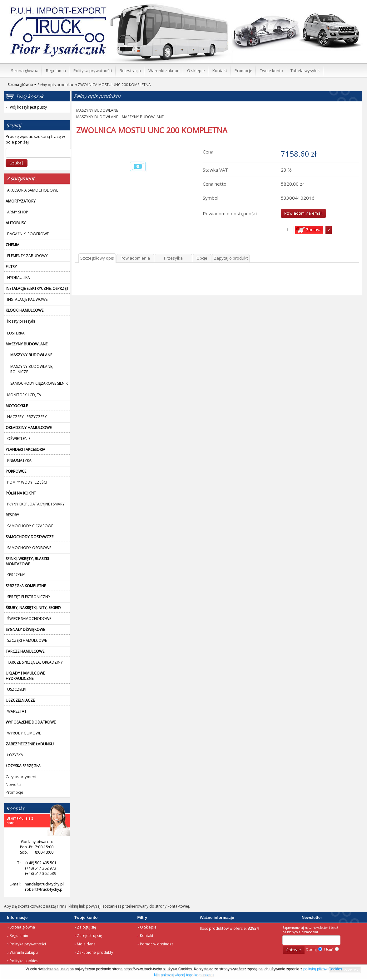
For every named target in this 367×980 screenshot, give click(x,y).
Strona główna (22, 927)
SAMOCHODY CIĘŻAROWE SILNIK (39, 383)
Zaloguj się (87, 927)
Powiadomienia (135, 258)
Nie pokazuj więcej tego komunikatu (184, 975)
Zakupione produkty (95, 952)
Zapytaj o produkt (231, 258)
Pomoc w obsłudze (157, 944)
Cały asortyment (21, 777)
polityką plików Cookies (323, 969)
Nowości (13, 784)
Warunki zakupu (24, 952)
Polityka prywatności (28, 944)
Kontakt (147, 936)
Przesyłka (173, 258)
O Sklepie (148, 927)
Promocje (15, 792)
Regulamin (19, 936)
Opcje (202, 258)
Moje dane (86, 944)
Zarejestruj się (89, 936)
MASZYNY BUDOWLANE (97, 110)
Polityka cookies (24, 961)
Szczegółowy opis (97, 258)
